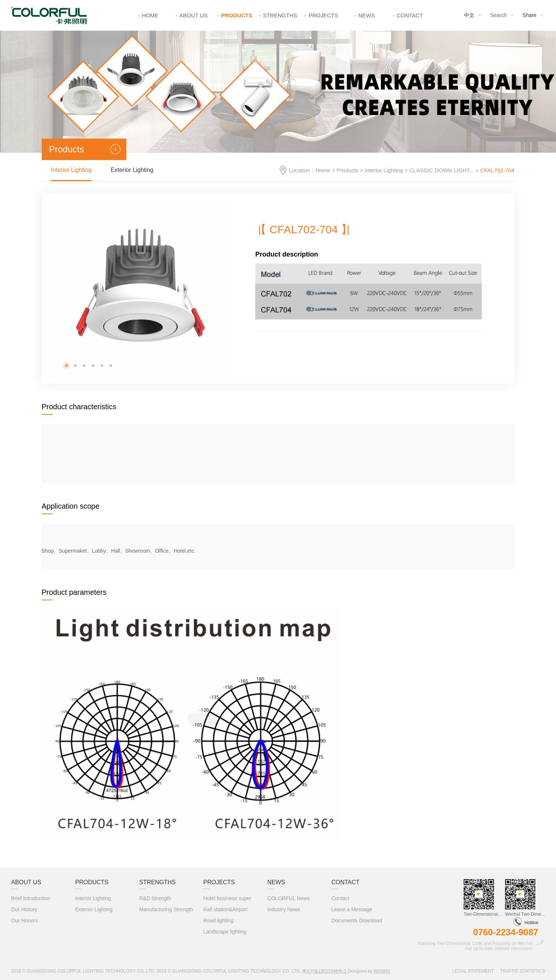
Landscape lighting (225, 932)
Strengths (280, 15)
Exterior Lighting (132, 170)
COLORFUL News (289, 898)
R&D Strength (155, 898)
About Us (194, 15)
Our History (24, 909)
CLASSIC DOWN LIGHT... (442, 170)
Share (530, 15)
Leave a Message (352, 909)
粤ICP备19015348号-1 (325, 971)
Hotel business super (227, 898)
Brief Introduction (31, 898)
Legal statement (473, 971)
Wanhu (382, 971)
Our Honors (24, 920)
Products (237, 15)
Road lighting (218, 920)
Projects (323, 15)
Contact (410, 15)
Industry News (284, 909)
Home (150, 15)
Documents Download (357, 920)
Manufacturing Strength (166, 909)
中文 (469, 15)
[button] (66, 366)
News (367, 15)
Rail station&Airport (225, 909)
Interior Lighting (384, 170)
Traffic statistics (522, 971)
